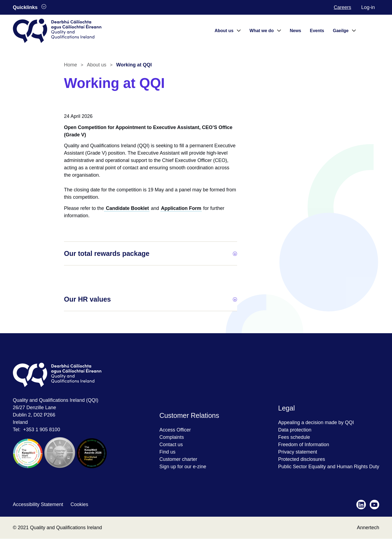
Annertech (368, 528)
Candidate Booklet (127, 208)
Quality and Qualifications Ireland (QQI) (56, 400)
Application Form (181, 208)
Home (71, 65)
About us (97, 65)
